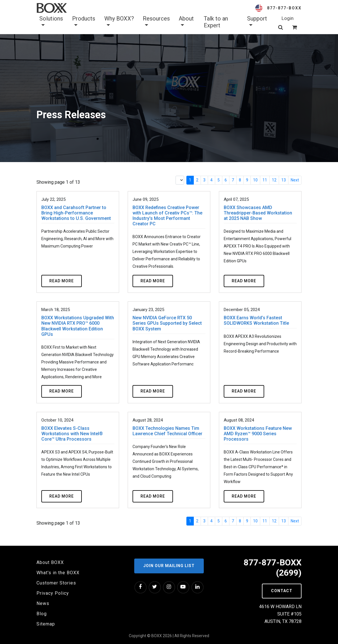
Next (295, 180)
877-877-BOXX (284, 8)
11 (265, 180)
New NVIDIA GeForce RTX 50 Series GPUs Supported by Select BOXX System (167, 323)
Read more (62, 281)
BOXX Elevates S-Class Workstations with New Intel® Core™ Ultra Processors (72, 434)
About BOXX (50, 562)
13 (284, 180)
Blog (42, 614)
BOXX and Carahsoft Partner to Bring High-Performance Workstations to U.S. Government (76, 213)
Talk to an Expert (216, 22)
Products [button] (84, 22)
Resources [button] (156, 22)
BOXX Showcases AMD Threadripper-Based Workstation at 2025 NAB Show (258, 213)
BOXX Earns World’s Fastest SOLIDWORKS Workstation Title (256, 320)
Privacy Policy (53, 593)
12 (274, 180)
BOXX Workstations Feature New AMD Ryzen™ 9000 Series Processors (258, 434)
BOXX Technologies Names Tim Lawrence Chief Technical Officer (167, 431)
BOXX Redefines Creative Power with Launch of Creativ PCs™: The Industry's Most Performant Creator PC (167, 216)
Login (288, 18)
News (43, 603)
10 (255, 180)
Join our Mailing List (169, 566)
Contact (282, 591)
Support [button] (257, 22)
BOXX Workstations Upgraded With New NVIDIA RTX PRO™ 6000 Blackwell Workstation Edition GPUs (78, 326)
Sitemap (46, 624)
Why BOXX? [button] (119, 22)
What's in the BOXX (58, 573)
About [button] (186, 22)
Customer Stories (56, 583)
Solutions (51, 22)
